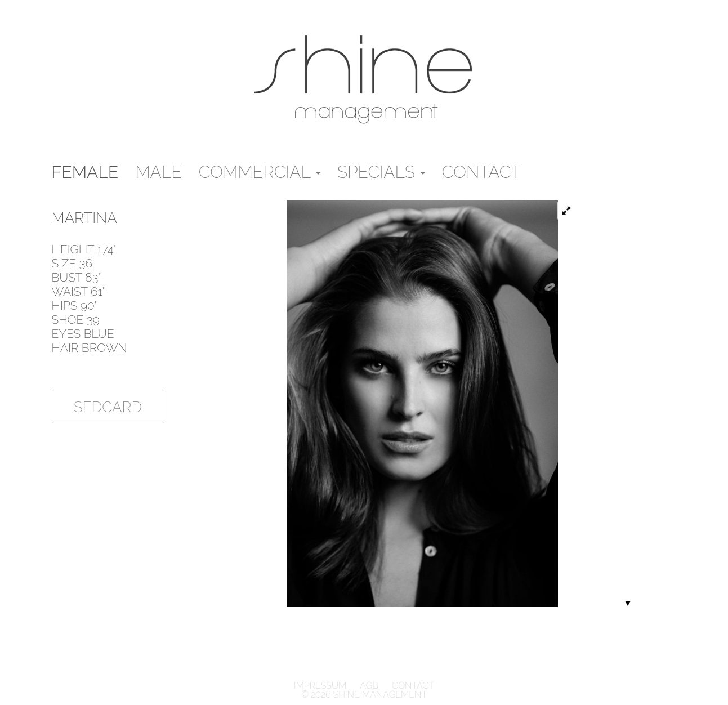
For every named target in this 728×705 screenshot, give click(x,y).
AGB (369, 686)
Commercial (260, 172)
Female (85, 172)
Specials (381, 172)
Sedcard (108, 407)
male (158, 172)
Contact (482, 172)
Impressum (321, 686)
